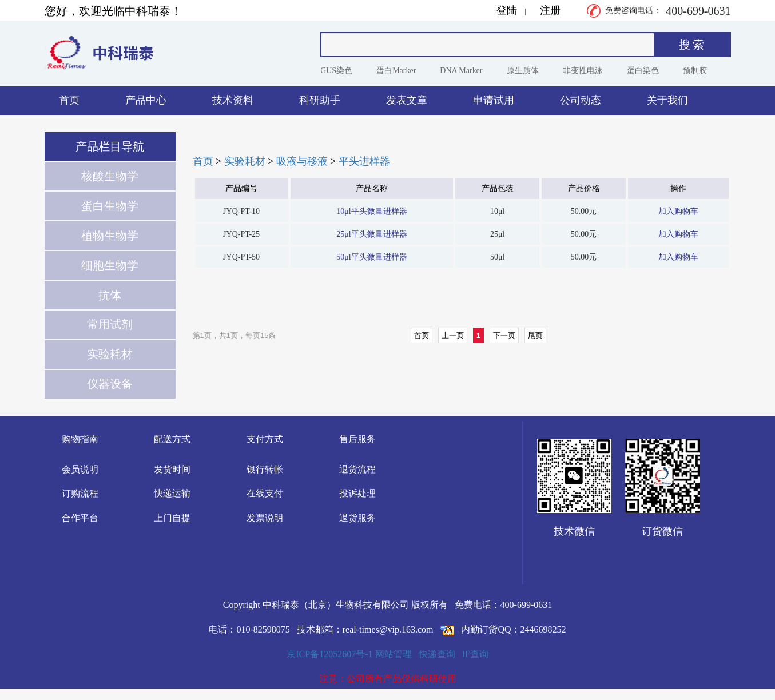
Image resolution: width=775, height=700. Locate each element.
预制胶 (695, 71)
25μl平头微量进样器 (371, 234)
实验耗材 (245, 161)
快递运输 (172, 493)
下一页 (504, 335)
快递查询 (437, 654)
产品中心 (146, 100)
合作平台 (80, 518)
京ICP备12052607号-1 (329, 654)
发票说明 (265, 518)
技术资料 (233, 100)
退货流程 (357, 469)
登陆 (507, 10)
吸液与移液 (302, 161)
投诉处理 (357, 493)
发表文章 (407, 100)
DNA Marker (461, 71)
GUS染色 (336, 71)
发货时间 (172, 469)
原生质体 (523, 71)
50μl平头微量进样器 (371, 257)
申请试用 (494, 100)
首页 (69, 100)
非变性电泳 (583, 71)
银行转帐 (265, 469)
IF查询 (475, 654)
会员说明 (80, 469)
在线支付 (265, 493)
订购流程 (80, 493)
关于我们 (667, 100)
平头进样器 (364, 161)
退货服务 (357, 518)
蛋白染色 (643, 71)
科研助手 (320, 100)
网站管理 (394, 654)
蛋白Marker (396, 71)
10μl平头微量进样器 (371, 211)
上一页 (453, 335)
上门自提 (172, 518)
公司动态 (581, 100)
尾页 (535, 335)
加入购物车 (678, 211)
